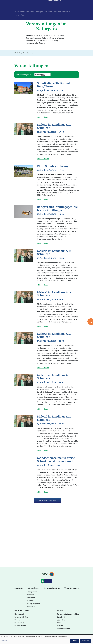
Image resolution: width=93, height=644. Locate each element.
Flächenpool (19, 614)
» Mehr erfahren (43, 117)
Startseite (18, 53)
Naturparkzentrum (52, 588)
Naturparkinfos (33, 592)
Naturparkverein (22, 610)
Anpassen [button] (4, 641)
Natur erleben (33, 588)
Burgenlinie (31, 606)
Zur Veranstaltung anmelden (68, 614)
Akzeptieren (85, 641)
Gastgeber (61, 620)
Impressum (66, 12)
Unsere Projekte (20, 623)
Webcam (60, 626)
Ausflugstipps (32, 601)
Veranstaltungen (71, 588)
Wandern (30, 595)
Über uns (18, 620)
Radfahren (31, 598)
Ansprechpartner (63, 629)
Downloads (61, 617)
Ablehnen (75, 641)
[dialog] (46, 639)
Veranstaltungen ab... (24, 75)
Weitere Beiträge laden (47, 500)
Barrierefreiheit (21, 15)
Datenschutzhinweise (53, 12)
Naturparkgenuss (33, 603)
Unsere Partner (20, 626)
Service (60, 610)
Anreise (60, 623)
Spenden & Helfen (21, 617)
